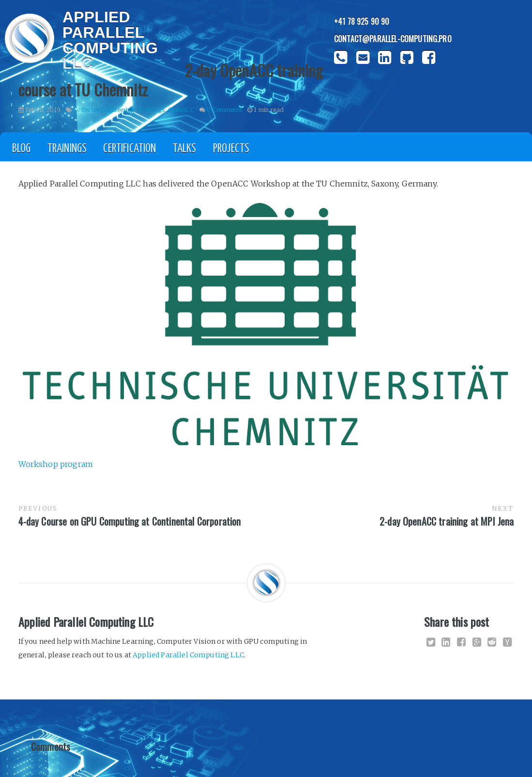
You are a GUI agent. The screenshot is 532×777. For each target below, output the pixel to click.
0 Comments (224, 110)
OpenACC (181, 110)
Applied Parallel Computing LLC (188, 655)
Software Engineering (104, 110)
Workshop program (56, 464)
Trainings (151, 110)
